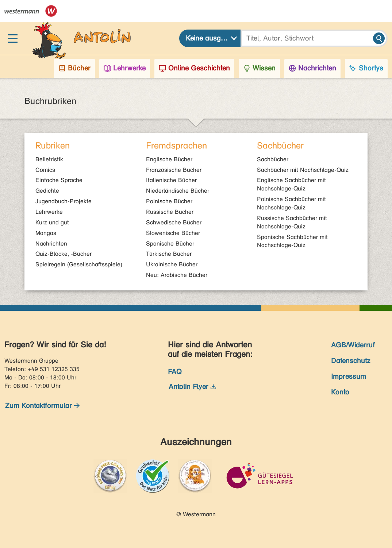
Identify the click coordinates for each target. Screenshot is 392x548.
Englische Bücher (169, 159)
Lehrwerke (49, 212)
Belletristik (49, 159)
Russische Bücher (170, 212)
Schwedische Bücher (174, 222)
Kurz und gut (52, 222)
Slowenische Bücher (173, 233)
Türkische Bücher (169, 254)
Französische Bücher (174, 170)
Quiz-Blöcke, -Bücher (64, 254)
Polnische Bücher (169, 201)
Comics (45, 170)
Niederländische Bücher (178, 191)
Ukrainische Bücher (172, 264)
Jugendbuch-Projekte (64, 201)
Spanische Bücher (170, 244)
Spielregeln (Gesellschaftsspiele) (79, 264)
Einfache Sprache (59, 180)
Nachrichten (51, 244)
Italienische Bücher (171, 180)
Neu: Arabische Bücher (177, 275)
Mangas (46, 233)
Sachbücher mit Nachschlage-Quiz (303, 170)
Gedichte (47, 191)
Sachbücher (273, 159)
